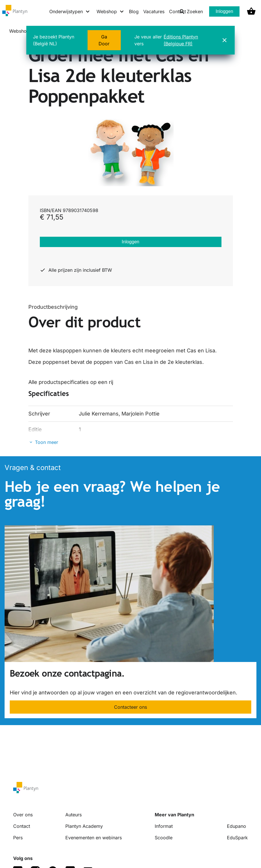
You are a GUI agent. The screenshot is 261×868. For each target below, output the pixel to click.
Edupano (237, 826)
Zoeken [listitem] (191, 11)
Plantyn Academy (84, 826)
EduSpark (237, 838)
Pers (18, 838)
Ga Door (104, 40)
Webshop (19, 31)
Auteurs (73, 815)
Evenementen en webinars (94, 838)
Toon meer (47, 442)
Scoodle (164, 838)
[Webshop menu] (110, 11)
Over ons (23, 815)
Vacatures (154, 11)
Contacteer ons (130, 707)
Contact (22, 826)
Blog (134, 11)
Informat (164, 826)
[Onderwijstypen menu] (70, 11)
